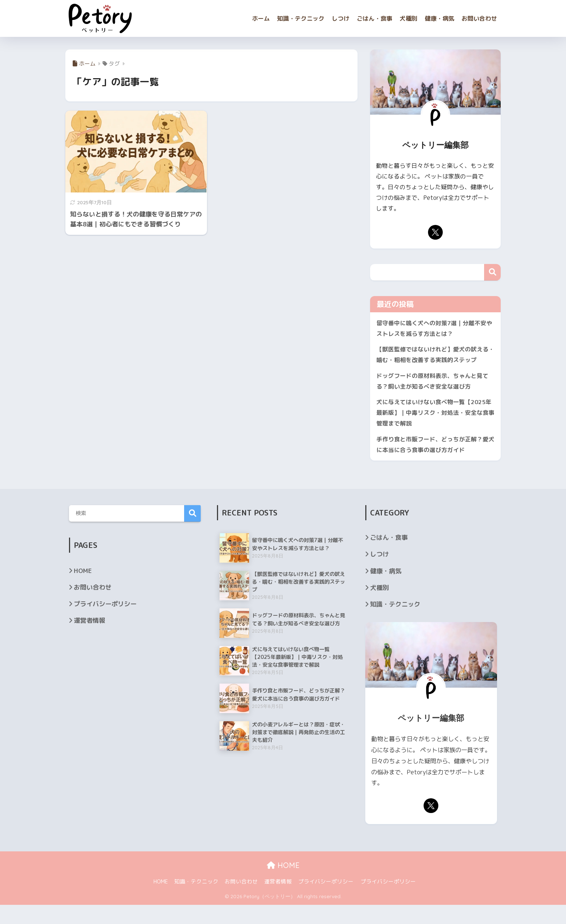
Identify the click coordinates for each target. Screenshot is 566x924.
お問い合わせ (479, 18)
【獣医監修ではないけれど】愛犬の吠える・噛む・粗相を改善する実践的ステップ (433, 362)
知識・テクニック (301, 18)
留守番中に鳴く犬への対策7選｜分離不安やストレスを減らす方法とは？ (435, 329)
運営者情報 (89, 640)
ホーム (261, 18)
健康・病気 (439, 18)
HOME (83, 590)
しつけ (341, 18)
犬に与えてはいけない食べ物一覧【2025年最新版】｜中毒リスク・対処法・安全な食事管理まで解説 (435, 429)
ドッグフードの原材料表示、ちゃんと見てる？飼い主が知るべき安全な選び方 (433, 396)
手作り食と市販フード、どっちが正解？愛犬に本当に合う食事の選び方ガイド (433, 463)
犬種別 (408, 18)
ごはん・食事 (375, 18)
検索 (492, 272)
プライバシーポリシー (105, 623)
